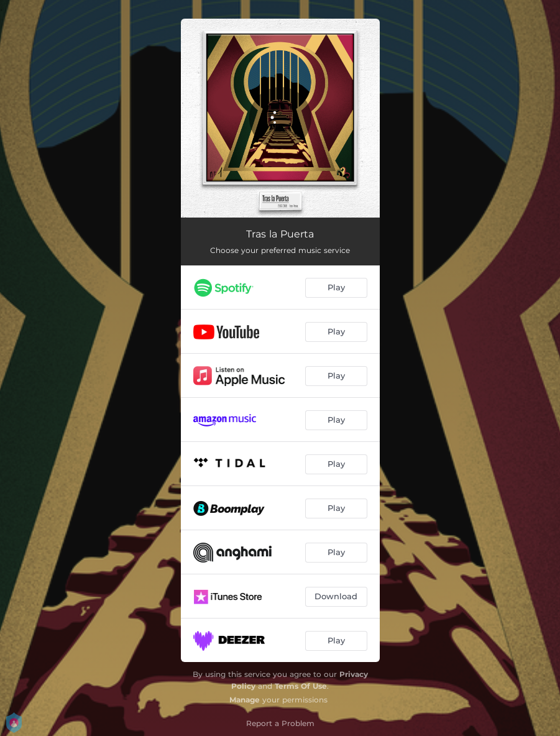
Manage (245, 700)
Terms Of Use (301, 686)
